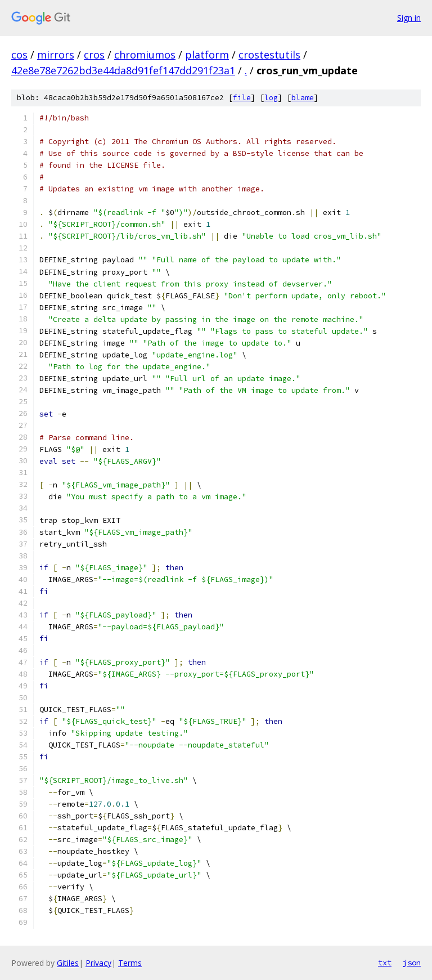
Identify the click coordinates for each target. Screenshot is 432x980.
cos (19, 55)
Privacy (98, 963)
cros (94, 55)
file (242, 98)
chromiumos (145, 55)
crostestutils (269, 55)
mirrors (56, 55)
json (412, 963)
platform (207, 55)
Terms (130, 963)
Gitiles (68, 963)
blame (303, 98)
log (271, 98)
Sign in (409, 18)
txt (385, 963)
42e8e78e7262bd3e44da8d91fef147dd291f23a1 (123, 70)
